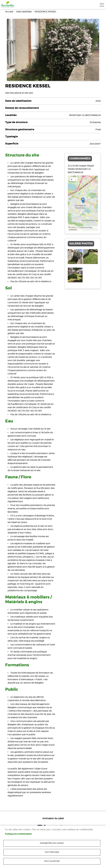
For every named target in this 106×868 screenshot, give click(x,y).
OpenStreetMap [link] (86, 227)
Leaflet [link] (72, 227)
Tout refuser (52, 852)
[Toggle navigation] (102, 5)
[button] (83, 200)
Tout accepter (52, 861)
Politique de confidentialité (18, 834)
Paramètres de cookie (52, 843)
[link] (8, 5)
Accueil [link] (9, 12)
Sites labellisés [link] (24, 12)
